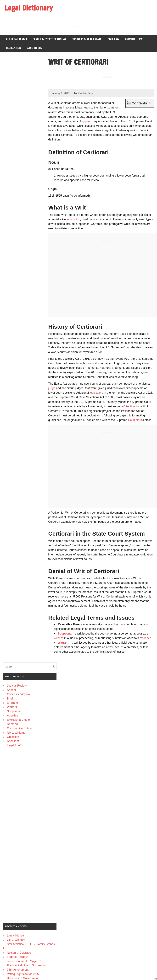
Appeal (11, 690)
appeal (86, 121)
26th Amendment (18, 970)
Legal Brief (14, 745)
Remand (12, 724)
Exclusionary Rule (18, 720)
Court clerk (135, 420)
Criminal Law (134, 39)
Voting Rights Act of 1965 (23, 974)
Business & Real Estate (87, 39)
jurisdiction (73, 219)
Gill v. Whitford (16, 940)
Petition (130, 406)
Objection (13, 737)
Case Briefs (34, 48)
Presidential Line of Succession (27, 965)
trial (121, 624)
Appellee (12, 716)
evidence (146, 638)
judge (52, 388)
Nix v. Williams (16, 733)
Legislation (14, 48)
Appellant (13, 741)
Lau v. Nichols (16, 936)
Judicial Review (17, 686)
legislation (96, 393)
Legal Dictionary (29, 8)
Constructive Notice (19, 728)
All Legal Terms (16, 39)
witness (59, 638)
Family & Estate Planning (49, 39)
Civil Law (113, 39)
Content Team (86, 93)
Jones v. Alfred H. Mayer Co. (25, 961)
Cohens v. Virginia (18, 694)
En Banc (12, 703)
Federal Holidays (18, 957)
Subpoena (65, 634)
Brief (10, 699)
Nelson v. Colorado (19, 953)
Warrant (63, 643)
